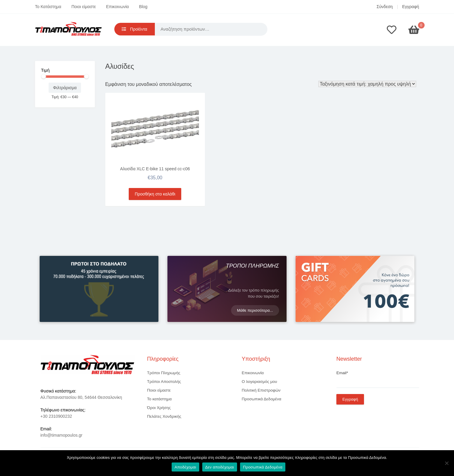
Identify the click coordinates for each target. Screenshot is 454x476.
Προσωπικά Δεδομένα (262, 399)
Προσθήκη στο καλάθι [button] (155, 194)
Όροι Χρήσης (159, 408)
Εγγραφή (410, 7)
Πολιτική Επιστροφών (261, 390)
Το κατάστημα (159, 399)
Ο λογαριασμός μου (260, 382)
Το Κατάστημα (48, 7)
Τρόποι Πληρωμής (164, 373)
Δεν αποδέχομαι (220, 467)
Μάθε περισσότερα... (255, 310)
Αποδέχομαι (185, 467)
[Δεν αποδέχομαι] (446, 463)
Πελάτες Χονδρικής (164, 416)
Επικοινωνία (118, 7)
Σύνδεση (385, 7)
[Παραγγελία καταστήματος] (367, 84)
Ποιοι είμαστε (84, 7)
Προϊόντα (135, 29)
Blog (143, 7)
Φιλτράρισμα (65, 88)
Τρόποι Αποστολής (164, 382)
